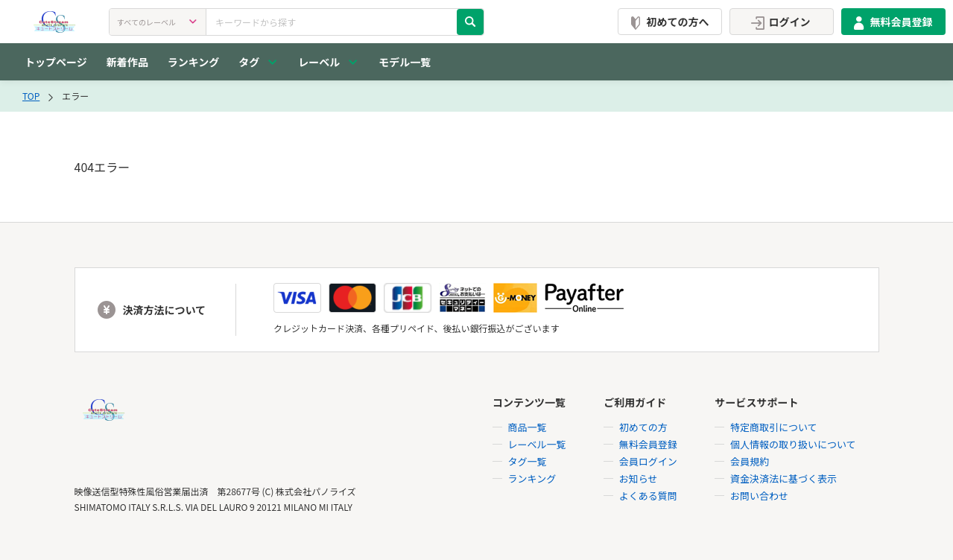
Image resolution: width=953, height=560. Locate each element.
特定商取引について (774, 427)
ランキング (194, 62)
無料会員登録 (890, 21)
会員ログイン (648, 461)
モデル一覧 (405, 62)
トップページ (56, 62)
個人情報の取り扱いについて (793, 444)
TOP (31, 96)
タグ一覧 (528, 461)
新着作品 (127, 62)
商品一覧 (528, 427)
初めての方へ (667, 21)
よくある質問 (648, 496)
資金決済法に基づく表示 (783, 478)
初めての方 (643, 427)
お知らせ (639, 478)
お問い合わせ (759, 496)
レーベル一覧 (537, 444)
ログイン (779, 21)
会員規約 (750, 461)
